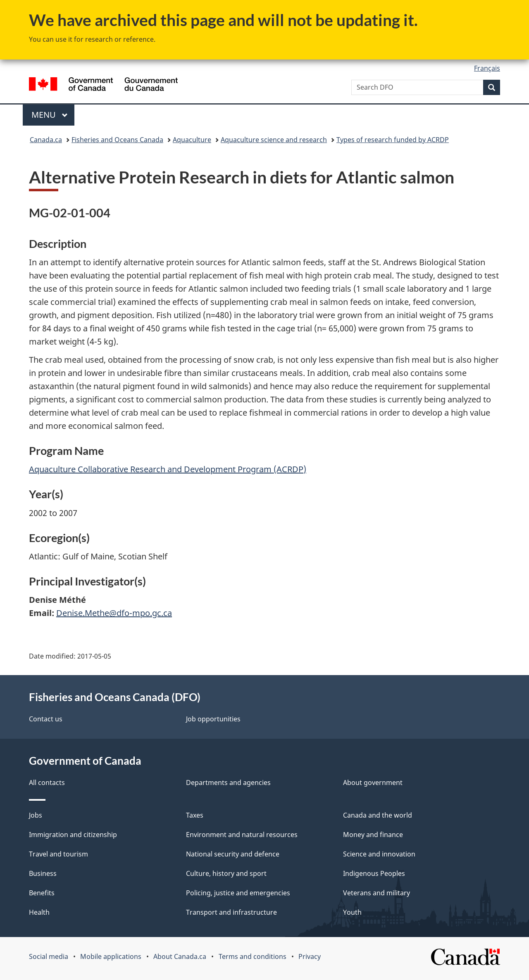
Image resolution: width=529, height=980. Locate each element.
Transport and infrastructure (231, 912)
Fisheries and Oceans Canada (117, 140)
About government (373, 783)
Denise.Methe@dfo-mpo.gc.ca (114, 613)
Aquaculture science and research (274, 140)
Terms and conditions (253, 956)
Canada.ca (46, 140)
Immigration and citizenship (73, 835)
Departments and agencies (228, 783)
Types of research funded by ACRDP (393, 140)
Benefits (42, 893)
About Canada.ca (180, 956)
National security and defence (233, 854)
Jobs (36, 815)
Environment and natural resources (242, 835)
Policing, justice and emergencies (238, 893)
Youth (352, 912)
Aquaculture (192, 140)
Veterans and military (376, 893)
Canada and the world (378, 815)
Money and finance (373, 835)
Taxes (195, 815)
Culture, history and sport (226, 873)
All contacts (47, 783)
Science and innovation (379, 854)
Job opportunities (213, 719)
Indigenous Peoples (374, 873)
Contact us (46, 719)
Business (43, 873)
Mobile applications (111, 956)
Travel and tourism (58, 854)
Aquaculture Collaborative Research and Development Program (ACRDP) (168, 469)
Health (39, 912)
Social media (49, 956)
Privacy (310, 956)
